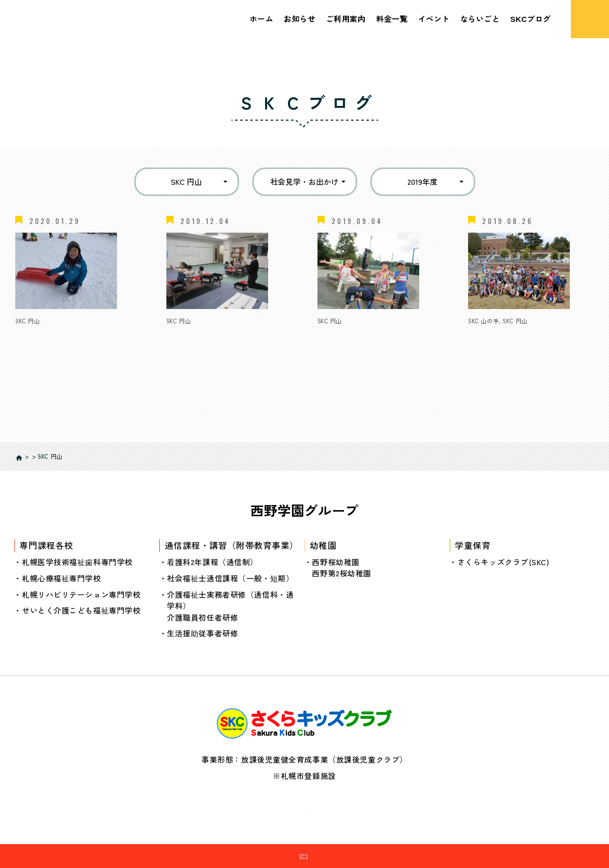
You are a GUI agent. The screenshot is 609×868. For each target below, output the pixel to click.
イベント (434, 19)
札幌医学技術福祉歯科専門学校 (77, 561)
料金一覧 (392, 19)
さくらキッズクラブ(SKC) (503, 561)
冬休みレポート (43, 334)
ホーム (262, 19)
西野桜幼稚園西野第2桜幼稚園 (342, 567)
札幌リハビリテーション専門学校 (81, 594)
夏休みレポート (345, 334)
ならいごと (480, 19)
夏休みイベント (496, 334)
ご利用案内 (346, 19)
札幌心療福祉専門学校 (62, 578)
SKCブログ (531, 19)
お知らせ (300, 19)
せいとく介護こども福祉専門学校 (81, 610)
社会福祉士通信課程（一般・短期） (230, 578)
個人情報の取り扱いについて (304, 806)
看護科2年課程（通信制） (212, 561)
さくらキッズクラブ (310, 856)
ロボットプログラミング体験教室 (226, 334)
